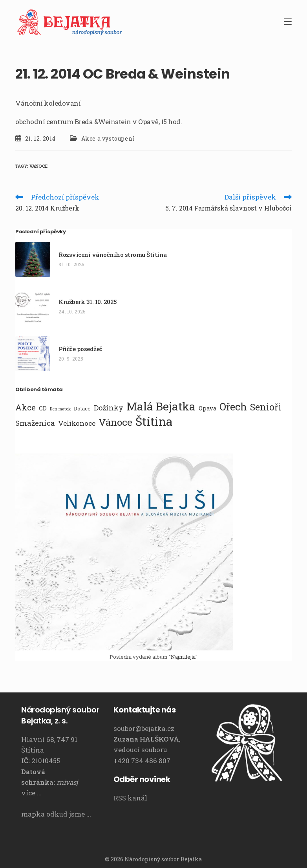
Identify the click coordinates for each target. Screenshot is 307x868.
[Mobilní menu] (288, 22)
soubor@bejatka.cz (144, 728)
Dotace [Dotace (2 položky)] (82, 408)
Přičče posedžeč (80, 349)
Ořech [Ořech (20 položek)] (233, 407)
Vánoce (38, 166)
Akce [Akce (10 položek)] (26, 407)
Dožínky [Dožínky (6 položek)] (109, 408)
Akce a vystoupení (108, 138)
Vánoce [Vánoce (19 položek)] (115, 422)
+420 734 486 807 (142, 761)
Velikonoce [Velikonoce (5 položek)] (77, 423)
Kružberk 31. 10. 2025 (88, 302)
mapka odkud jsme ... (56, 814)
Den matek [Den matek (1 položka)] (60, 409)
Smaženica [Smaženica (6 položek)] (35, 423)
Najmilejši (183, 657)
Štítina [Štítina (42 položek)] (154, 421)
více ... (31, 793)
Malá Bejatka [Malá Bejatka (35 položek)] (161, 406)
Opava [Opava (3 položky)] (207, 408)
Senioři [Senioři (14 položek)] (266, 407)
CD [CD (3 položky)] (43, 408)
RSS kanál (130, 798)
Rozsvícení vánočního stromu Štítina (113, 255)
